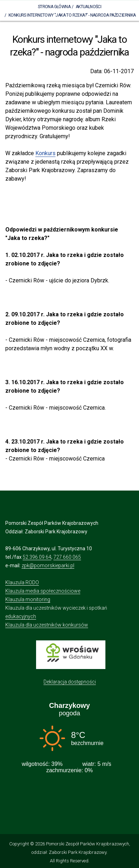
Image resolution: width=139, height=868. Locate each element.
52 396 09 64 (37, 557)
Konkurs (45, 153)
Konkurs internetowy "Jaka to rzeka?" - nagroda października (72, 15)
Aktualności (88, 7)
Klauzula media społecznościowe (43, 591)
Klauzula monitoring (28, 599)
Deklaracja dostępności (70, 682)
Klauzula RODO (22, 582)
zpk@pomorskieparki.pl (48, 565)
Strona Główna (54, 7)
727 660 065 (67, 557)
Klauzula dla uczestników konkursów (47, 625)
